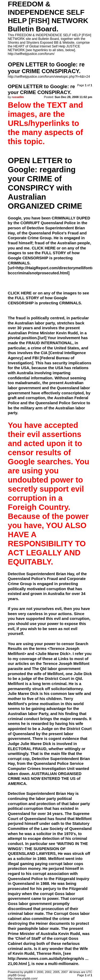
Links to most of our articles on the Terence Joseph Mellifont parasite (49, 664)
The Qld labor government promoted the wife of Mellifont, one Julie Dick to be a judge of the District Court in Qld (50, 674)
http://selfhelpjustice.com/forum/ (31, 54)
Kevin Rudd (69, 934)
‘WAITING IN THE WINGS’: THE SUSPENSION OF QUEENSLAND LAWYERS (48, 849)
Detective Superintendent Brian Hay (41, 794)
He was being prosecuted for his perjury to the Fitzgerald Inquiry (48, 889)
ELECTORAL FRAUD (27, 749)
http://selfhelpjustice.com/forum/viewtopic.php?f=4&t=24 (49, 77)
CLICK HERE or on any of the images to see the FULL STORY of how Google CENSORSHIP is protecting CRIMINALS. (48, 298)
